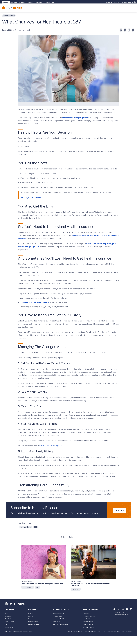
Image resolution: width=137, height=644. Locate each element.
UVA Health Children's (89, 616)
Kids (36, 527)
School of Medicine (88, 619)
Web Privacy (101, 632)
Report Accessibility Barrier (114, 632)
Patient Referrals (33, 622)
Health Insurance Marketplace (36, 302)
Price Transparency (127, 632)
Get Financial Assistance (61, 624)
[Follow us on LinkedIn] (131, 609)
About (7, 613)
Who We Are (9, 619)
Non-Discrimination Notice (75, 632)
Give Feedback (58, 616)
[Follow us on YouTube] (127, 609)
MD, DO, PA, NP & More (31, 198)
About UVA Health (49, 2)
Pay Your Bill (57, 622)
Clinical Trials (9, 616)
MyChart (109, 2)
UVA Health (86, 613)
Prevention (76, 589)
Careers (124, 2)
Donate (130, 2)
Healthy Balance (9, 16)
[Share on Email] (133, 30)
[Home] (12, 8)
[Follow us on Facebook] (114, 609)
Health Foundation (88, 624)
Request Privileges (34, 624)
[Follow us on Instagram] (123, 609)
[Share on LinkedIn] (125, 30)
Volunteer (31, 619)
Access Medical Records (61, 619)
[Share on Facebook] (121, 30)
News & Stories (9, 622)
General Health (26, 527)
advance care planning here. (51, 446)
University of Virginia (89, 627)
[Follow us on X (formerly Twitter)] (118, 609)
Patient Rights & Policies (90, 632)
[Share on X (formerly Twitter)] (129, 30)
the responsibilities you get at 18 (76, 118)
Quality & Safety (10, 627)
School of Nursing (88, 622)
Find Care (8, 624)
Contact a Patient (59, 613)
